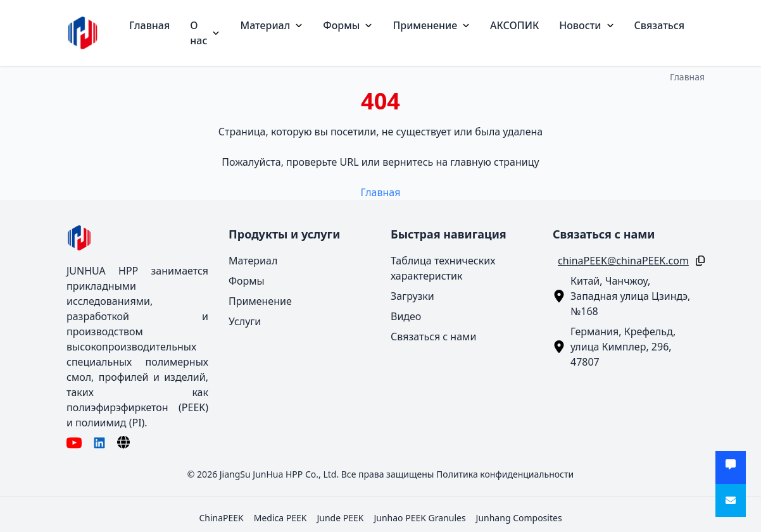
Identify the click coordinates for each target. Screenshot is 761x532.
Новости (586, 25)
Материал (271, 25)
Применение (431, 25)
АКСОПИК (514, 25)
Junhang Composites (519, 518)
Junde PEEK (340, 518)
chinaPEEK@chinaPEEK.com (623, 261)
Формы (348, 25)
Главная (149, 25)
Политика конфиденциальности (505, 474)
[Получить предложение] (731, 467)
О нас (205, 33)
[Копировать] (698, 261)
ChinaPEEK (221, 518)
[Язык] (123, 442)
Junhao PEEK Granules (419, 518)
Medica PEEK (280, 518)
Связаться (659, 25)
